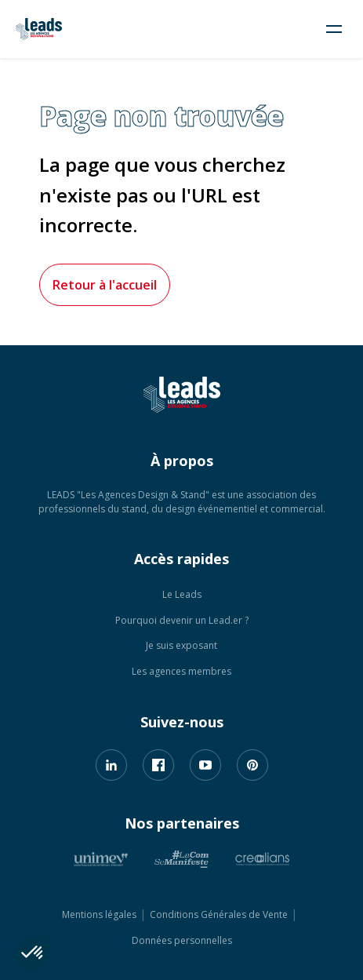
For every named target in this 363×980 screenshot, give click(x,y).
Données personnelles (182, 940)
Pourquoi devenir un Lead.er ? (182, 620)
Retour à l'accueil (105, 285)
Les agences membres (181, 671)
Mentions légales (99, 914)
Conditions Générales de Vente (219, 914)
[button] (33, 953)
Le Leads (182, 594)
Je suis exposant (181, 645)
